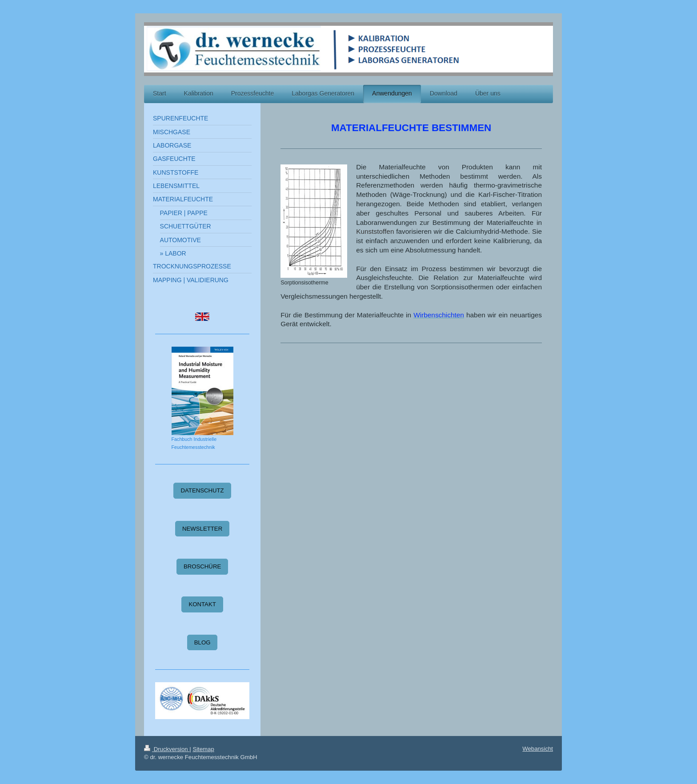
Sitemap (203, 749)
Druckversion (167, 749)
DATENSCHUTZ (202, 490)
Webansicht (538, 749)
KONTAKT (202, 604)
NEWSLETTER (202, 529)
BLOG (202, 642)
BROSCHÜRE (202, 566)
